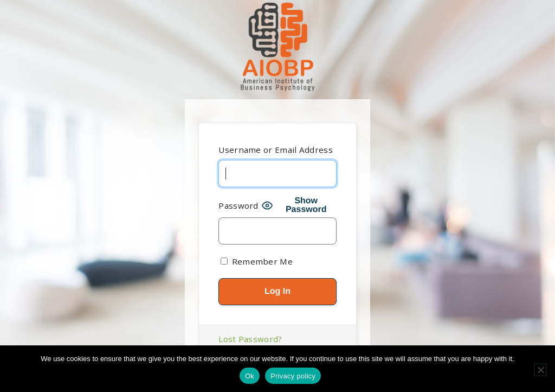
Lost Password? (250, 339)
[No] (540, 370)
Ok (250, 376)
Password (238, 205)
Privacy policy (293, 376)
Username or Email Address (276, 150)
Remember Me (257, 261)
